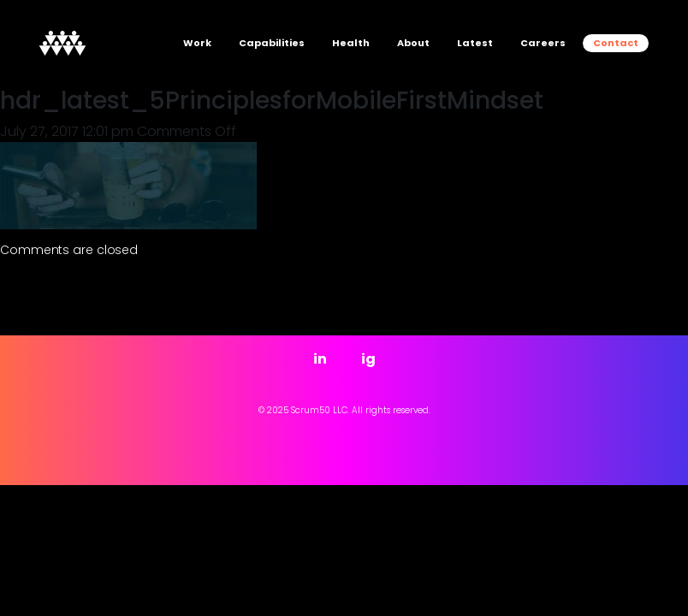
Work (197, 43)
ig (368, 359)
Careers (543, 43)
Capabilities (272, 43)
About (413, 43)
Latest (475, 43)
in (320, 359)
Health (351, 43)
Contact (616, 43)
